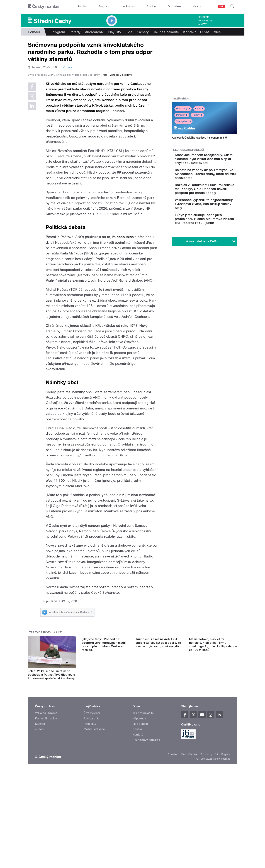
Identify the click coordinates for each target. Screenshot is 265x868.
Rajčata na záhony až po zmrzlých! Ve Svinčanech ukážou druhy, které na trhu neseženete (216, 184)
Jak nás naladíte (166, 32)
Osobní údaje (189, 834)
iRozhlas (82, 6)
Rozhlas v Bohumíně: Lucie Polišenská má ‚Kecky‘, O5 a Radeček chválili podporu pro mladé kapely (216, 203)
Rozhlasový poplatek (146, 819)
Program (104, 6)
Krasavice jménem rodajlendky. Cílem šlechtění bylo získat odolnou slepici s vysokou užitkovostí (215, 163)
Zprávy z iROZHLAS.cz (45, 708)
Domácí (34, 32)
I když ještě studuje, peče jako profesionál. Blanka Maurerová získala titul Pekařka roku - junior (215, 240)
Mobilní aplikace (94, 808)
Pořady (75, 32)
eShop (39, 808)
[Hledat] (232, 6)
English (226, 834)
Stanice (151, 6)
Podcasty (90, 803)
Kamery (202, 24)
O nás (205, 32)
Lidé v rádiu (140, 803)
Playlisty (115, 32)
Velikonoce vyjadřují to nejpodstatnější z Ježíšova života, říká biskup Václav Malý (215, 222)
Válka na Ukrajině (46, 792)
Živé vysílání (183, 121)
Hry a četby (183, 109)
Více (219, 32)
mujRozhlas (128, 6)
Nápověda (139, 798)
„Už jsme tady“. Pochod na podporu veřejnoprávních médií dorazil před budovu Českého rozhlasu (104, 752)
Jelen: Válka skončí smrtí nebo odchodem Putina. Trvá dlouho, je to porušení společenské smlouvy (52, 750)
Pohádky (182, 115)
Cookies (173, 834)
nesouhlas (125, 313)
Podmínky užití (209, 834)
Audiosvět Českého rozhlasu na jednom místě (199, 138)
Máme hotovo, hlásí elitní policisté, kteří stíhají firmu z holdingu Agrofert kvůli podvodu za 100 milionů (213, 752)
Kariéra (137, 808)
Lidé (129, 32)
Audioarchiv (205, 21)
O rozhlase (174, 6)
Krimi (199, 109)
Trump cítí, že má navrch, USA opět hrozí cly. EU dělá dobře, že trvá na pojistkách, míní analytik (158, 750)
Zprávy (68, 67)
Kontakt (189, 32)
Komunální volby (46, 798)
